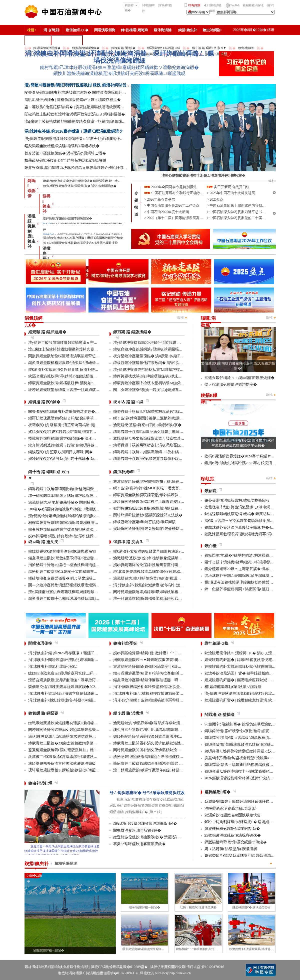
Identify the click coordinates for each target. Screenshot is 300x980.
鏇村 (181, 318)
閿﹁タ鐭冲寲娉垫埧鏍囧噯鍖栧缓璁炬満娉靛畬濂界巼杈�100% (81, 585)
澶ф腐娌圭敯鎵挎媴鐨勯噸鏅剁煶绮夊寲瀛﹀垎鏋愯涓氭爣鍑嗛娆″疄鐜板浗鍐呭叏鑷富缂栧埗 (103, 121)
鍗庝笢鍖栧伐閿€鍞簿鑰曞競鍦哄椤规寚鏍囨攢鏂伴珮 (159, 376)
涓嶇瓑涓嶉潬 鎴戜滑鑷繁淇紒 (231, 808)
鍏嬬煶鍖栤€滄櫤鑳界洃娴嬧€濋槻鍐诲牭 (62, 551)
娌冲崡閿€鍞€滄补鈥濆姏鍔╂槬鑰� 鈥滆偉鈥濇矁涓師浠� (79, 459)
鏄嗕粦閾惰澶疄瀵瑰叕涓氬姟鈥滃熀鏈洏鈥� (244, 744)
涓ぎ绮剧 (52, 30)
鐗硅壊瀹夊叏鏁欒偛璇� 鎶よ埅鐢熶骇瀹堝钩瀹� (70, 578)
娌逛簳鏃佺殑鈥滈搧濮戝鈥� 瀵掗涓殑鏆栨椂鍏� (157, 837)
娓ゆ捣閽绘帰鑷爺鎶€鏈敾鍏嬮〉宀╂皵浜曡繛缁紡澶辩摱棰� (167, 653)
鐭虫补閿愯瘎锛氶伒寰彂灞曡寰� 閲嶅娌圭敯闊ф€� (80, 186)
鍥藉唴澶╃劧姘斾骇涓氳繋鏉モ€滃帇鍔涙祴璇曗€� (248, 507)
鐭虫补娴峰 (246, 48)
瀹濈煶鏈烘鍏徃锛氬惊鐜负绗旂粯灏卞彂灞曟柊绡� (158, 578)
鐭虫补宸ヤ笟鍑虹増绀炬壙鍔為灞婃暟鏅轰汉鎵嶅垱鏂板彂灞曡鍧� (171, 730)
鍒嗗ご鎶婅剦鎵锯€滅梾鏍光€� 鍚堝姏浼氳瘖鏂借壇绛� (252, 822)
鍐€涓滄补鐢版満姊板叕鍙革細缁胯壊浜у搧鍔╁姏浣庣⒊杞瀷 (164, 551)
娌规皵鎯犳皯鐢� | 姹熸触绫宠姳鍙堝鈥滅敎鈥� (246, 700)
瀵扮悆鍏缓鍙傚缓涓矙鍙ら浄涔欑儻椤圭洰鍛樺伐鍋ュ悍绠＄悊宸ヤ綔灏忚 (177, 757)
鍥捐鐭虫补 (188, 30)
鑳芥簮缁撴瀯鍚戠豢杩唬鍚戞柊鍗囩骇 (237, 500)
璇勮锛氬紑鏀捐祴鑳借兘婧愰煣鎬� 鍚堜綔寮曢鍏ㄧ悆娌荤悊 (85, 181)
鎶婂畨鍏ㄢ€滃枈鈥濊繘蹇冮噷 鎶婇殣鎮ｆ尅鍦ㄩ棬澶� (251, 856)
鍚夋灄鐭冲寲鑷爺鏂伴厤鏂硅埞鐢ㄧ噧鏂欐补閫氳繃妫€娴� (164, 680)
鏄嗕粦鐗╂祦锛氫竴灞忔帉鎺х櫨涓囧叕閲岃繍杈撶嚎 (72, 489)
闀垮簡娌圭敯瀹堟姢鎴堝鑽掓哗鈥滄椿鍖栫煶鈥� (155, 592)
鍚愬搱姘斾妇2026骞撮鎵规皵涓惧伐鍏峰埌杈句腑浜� (159, 508)
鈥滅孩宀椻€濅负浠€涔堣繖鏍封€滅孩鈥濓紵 (65, 757)
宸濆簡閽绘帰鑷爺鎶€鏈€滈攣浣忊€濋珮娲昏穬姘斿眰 (159, 666)
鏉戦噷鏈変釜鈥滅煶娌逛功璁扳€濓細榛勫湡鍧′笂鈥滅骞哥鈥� (82, 723)
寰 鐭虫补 (31, 241)
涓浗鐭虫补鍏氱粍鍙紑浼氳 (53, 666)
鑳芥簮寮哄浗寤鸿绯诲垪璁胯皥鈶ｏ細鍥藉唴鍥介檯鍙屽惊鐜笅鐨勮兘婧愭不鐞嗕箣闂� (99, 168)
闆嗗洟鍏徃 (148, 8)
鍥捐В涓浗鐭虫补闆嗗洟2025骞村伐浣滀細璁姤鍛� (248, 463)
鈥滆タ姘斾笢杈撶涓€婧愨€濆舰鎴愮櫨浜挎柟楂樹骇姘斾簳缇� (81, 376)
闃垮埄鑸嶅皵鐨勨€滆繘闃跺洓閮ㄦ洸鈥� (148, 515)
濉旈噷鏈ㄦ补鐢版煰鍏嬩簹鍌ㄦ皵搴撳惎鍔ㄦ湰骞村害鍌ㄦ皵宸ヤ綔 (169, 438)
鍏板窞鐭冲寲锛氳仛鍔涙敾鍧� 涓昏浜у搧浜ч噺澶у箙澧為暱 (164, 363)
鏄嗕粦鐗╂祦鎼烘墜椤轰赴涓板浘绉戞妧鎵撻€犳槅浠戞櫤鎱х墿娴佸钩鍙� (175, 445)
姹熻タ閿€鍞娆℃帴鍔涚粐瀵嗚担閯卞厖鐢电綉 (68, 432)
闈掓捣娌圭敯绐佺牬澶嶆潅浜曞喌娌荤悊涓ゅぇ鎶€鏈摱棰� (75, 114)
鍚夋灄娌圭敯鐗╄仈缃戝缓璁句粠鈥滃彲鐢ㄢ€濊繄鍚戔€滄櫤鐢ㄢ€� (85, 599)
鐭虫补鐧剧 (212, 30)
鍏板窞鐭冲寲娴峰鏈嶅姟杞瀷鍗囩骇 (145, 522)
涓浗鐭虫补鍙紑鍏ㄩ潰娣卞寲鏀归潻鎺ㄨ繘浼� (69, 693)
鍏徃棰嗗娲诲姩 (134, 30)
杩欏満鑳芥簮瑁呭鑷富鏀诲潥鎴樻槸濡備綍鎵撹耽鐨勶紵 (76, 523)
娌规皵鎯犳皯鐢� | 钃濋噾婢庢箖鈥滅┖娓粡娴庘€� (249, 680)
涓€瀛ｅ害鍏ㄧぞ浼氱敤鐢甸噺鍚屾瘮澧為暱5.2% (245, 521)
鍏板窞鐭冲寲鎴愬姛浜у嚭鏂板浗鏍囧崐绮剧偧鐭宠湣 (157, 349)
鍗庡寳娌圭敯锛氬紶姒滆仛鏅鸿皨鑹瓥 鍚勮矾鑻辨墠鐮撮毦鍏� (167, 763)
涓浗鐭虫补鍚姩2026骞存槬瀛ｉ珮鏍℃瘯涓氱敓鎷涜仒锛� (83, 238)
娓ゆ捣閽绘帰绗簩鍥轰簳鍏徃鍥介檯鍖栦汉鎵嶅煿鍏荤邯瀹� (165, 529)
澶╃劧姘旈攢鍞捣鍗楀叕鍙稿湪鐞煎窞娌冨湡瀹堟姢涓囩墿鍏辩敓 (168, 599)
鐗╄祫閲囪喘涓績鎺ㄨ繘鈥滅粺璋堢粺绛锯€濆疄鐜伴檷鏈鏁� (82, 496)
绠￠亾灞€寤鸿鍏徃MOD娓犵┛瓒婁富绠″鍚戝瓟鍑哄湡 (161, 488)
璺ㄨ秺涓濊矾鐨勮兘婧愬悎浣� (231, 384)
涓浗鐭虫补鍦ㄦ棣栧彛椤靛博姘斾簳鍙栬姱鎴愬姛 (156, 693)
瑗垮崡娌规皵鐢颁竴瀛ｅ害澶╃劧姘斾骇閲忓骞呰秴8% (74, 390)
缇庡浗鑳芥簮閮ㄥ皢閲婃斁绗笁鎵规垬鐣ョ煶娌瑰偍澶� (252, 576)
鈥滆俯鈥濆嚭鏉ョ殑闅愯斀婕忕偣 (233, 815)
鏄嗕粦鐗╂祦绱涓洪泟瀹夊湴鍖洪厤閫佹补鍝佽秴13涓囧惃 (163, 432)
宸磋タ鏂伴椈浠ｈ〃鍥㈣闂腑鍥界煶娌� (240, 378)
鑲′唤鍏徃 (165, 5)
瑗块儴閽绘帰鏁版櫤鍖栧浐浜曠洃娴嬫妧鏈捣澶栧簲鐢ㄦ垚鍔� (166, 502)
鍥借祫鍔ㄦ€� (77, 30)
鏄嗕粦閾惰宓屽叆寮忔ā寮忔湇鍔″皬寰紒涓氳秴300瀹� (251, 731)
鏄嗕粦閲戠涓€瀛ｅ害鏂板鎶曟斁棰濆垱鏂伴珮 (244, 738)
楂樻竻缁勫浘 (38, 40)
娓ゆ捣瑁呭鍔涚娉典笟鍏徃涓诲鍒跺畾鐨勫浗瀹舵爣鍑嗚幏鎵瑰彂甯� (89, 536)
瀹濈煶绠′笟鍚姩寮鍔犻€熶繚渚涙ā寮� (147, 425)
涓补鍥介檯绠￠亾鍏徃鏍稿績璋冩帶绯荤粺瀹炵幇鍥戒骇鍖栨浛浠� (171, 700)
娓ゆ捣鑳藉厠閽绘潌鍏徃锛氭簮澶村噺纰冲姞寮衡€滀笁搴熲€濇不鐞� (172, 565)
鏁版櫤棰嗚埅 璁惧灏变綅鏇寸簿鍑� (236, 842)
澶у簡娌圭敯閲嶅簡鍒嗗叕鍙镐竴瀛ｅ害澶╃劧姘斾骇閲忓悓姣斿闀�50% (86, 139)
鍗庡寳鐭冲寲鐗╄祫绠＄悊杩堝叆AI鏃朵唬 (149, 383)
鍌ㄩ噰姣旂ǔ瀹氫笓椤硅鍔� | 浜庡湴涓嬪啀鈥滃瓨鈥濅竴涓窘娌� (81, 107)
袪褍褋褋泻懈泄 (253, 5)
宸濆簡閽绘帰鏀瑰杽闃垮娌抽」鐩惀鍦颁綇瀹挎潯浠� (160, 481)
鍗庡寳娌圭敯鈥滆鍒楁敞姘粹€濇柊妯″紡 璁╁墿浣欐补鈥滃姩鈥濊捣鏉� (89, 383)
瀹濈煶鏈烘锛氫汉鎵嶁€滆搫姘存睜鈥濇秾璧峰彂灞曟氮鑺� (164, 723)
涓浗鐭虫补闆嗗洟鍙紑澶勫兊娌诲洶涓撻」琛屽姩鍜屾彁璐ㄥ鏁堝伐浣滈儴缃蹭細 (119, 57)
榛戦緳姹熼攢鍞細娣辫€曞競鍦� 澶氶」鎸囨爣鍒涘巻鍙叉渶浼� (83, 438)
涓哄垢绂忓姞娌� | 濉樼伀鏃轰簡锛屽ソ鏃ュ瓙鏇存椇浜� (73, 100)
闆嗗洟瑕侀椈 (105, 30)
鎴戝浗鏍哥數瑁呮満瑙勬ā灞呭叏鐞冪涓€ (239, 534)
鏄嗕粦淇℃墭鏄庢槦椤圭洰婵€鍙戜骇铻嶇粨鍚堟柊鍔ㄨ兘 (252, 771)
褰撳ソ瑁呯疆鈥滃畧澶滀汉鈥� (139, 844)
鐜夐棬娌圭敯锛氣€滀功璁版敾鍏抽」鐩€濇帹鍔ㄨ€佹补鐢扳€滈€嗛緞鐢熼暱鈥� (95, 750)
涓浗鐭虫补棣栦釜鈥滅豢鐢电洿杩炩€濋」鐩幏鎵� (157, 585)
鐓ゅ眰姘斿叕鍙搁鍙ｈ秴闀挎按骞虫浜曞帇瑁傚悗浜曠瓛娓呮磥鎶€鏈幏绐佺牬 (180, 673)
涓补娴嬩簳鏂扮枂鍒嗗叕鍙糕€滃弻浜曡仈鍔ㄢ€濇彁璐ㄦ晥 (163, 687)
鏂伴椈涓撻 (163, 30)
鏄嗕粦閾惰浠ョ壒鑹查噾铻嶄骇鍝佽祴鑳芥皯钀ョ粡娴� (252, 765)
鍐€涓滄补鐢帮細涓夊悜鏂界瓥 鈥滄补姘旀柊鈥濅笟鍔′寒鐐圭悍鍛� (84, 369)
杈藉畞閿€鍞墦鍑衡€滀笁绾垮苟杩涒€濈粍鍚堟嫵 (65, 160)
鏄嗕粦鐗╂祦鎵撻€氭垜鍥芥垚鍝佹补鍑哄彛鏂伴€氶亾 (158, 459)
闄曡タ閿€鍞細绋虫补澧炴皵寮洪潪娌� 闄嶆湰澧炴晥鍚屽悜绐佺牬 (81, 92)
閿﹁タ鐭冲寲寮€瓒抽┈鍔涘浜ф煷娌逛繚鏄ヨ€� (154, 390)
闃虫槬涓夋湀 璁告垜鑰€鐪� (137, 830)
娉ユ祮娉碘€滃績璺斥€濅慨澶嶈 (231, 849)
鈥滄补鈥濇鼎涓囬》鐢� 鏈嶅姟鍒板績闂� (241, 673)
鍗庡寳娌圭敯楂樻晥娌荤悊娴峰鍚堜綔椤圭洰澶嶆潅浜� (161, 495)
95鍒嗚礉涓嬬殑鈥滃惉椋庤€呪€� (233, 835)
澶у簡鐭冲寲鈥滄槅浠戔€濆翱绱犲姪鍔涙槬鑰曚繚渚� (249, 693)
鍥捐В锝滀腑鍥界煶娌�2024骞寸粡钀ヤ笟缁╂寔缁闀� (252, 456)
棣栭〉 (32, 30)
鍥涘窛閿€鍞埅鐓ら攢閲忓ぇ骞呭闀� (60, 452)
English (235, 5)
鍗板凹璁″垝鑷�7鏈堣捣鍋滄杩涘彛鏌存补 (241, 555)
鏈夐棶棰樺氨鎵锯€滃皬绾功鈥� (232, 829)
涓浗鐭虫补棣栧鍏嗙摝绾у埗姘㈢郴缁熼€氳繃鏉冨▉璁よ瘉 (78, 700)
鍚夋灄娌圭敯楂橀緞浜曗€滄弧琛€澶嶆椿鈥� (62, 146)
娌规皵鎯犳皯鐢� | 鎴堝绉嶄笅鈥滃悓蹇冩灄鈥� (246, 660)
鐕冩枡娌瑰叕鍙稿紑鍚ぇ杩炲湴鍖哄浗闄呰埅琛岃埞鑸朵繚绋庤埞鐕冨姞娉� (93, 418)
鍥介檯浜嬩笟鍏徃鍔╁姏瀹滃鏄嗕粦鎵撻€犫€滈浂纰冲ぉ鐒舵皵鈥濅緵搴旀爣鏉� (97, 445)
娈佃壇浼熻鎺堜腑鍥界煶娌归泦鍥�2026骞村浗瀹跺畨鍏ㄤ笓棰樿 (84, 687)
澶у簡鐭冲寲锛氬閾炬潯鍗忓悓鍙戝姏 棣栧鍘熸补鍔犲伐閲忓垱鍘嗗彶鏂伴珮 (93, 85)
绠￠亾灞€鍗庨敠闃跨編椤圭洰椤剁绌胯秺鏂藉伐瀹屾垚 (160, 418)
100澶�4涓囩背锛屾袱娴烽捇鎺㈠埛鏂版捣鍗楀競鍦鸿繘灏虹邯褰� (84, 509)
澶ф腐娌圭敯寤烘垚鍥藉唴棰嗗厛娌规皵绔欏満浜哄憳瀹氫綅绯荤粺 (84, 592)
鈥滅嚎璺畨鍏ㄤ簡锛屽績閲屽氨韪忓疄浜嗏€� (244, 802)
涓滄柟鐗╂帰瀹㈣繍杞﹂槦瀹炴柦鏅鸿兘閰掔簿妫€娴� (74, 565)
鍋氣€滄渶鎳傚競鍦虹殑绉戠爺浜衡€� (145, 824)
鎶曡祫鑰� (131, 6)
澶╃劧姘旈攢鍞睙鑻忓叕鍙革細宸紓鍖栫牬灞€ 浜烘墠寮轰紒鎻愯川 (170, 770)
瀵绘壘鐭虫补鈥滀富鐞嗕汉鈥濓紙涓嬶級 (62, 763)
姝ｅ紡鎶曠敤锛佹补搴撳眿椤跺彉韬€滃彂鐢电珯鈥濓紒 (80, 243)
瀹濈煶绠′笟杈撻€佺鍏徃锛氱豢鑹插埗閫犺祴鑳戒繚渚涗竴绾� (167, 558)
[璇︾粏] (155, 812)
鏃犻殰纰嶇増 (215, 8)
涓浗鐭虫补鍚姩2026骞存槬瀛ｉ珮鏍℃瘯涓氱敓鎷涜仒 (74, 131)
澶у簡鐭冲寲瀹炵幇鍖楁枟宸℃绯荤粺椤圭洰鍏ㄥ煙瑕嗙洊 (162, 369)
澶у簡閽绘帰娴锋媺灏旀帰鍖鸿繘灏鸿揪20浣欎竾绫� (72, 516)
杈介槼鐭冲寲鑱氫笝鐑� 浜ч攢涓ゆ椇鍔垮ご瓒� (65, 153)
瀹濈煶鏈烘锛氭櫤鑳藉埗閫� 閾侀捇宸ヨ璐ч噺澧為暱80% (78, 502)
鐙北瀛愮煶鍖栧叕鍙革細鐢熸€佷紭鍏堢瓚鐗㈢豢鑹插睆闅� (164, 572)
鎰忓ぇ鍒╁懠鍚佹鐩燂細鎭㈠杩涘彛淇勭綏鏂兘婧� (250, 562)
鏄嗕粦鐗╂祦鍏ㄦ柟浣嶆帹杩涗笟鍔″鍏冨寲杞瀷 (155, 411)
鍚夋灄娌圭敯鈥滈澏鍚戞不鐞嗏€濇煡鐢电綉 (65, 558)
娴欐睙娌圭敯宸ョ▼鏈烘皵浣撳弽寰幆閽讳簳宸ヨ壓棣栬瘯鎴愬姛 (168, 660)
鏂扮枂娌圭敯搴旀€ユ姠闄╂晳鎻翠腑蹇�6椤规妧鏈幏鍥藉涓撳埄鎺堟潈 (90, 572)
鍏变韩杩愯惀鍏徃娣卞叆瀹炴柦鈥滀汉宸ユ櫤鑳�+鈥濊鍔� (79, 529)
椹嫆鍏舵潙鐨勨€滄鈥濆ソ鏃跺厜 (233, 687)
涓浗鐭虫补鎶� (67, 40)
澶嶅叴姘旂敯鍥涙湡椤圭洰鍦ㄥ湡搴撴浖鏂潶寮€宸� (73, 680)
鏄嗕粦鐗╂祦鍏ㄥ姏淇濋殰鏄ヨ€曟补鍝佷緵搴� (154, 452)
